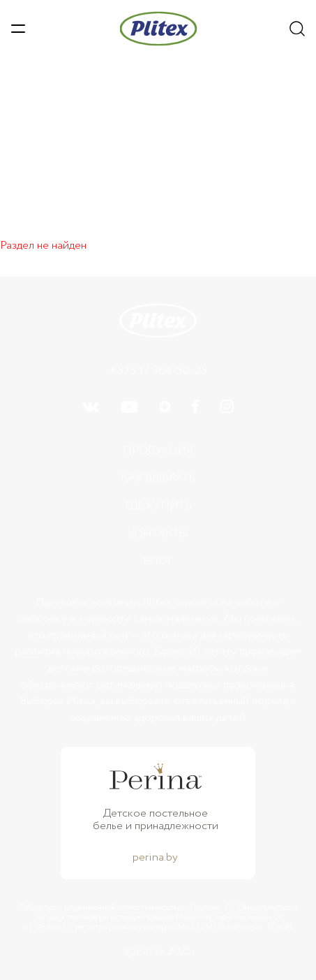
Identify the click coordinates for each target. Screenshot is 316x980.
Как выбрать (158, 478)
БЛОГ (158, 561)
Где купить (158, 506)
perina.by (155, 858)
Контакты (158, 534)
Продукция (158, 451)
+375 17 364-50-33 (158, 371)
